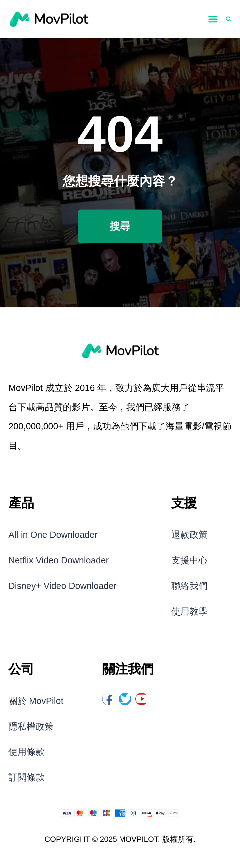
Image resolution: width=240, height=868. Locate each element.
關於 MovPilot (36, 701)
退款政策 (189, 535)
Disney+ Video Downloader (62, 586)
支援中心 (189, 560)
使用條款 (27, 752)
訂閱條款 (27, 777)
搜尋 (120, 226)
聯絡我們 (189, 586)
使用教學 (189, 611)
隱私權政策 (31, 726)
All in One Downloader (53, 535)
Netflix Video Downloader (59, 560)
